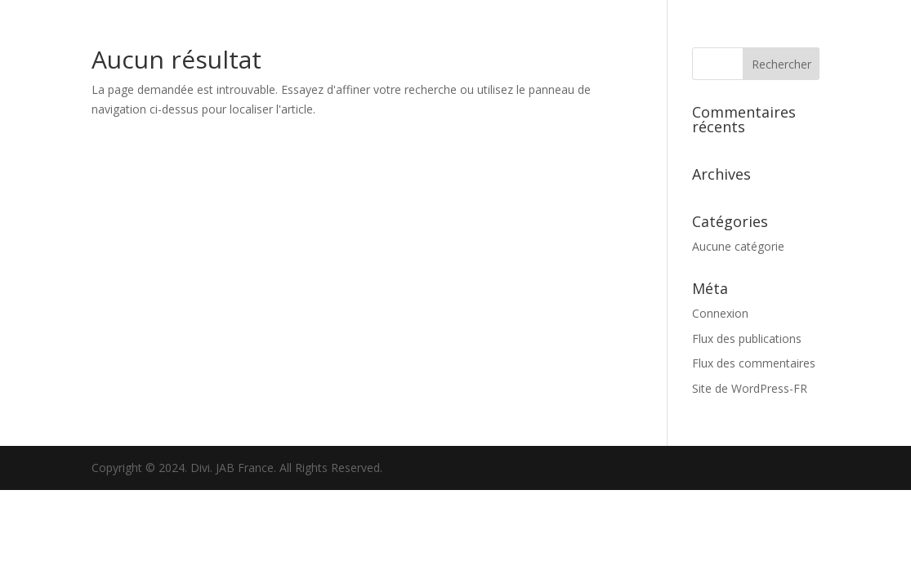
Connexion (720, 313)
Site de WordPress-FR (750, 388)
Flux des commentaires (754, 363)
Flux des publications (747, 339)
